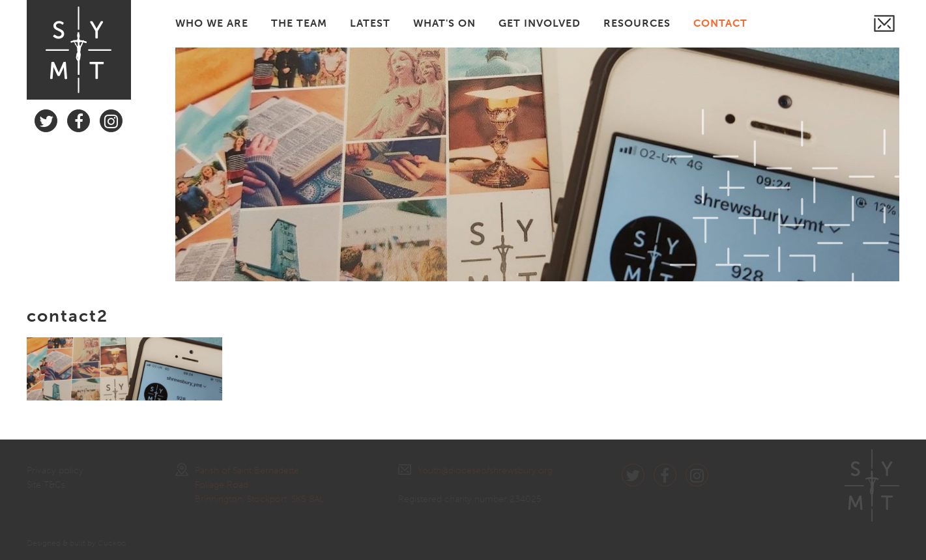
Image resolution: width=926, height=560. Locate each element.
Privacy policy (55, 470)
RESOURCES (637, 23)
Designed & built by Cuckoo (76, 543)
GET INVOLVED (540, 23)
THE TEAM (299, 23)
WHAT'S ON (444, 23)
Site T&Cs (46, 485)
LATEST (370, 23)
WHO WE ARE (212, 23)
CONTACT (720, 23)
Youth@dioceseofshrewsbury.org (475, 470)
